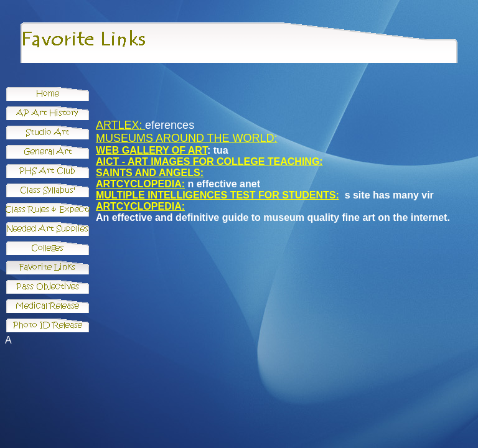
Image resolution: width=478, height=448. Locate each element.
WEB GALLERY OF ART (152, 150)
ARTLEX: (119, 125)
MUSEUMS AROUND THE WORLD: (187, 138)
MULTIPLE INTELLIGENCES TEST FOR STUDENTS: (218, 195)
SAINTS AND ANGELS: (150, 173)
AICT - (112, 161)
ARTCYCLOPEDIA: (140, 184)
